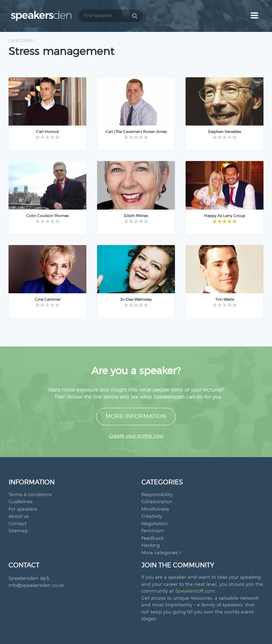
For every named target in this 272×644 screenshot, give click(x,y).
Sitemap (18, 531)
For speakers (23, 509)
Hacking (151, 546)
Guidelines (21, 502)
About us (19, 517)
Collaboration (157, 502)
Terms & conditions (30, 495)
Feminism (153, 531)
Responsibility (157, 495)
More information (136, 416)
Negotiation (155, 524)
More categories (161, 553)
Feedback (152, 538)
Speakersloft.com (195, 591)
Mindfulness (155, 509)
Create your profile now (136, 436)
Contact (18, 524)
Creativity (152, 517)
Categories (21, 41)
